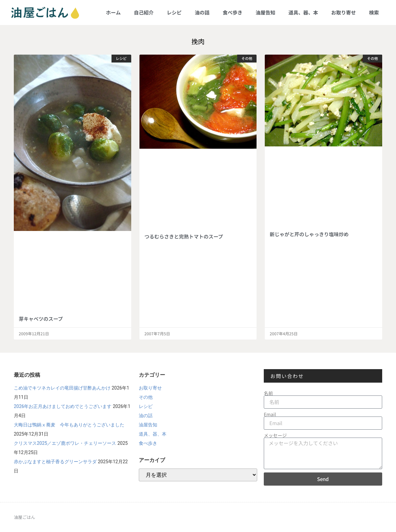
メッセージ (275, 435)
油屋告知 (265, 12)
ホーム (113, 12)
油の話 (202, 12)
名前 (268, 393)
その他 (146, 397)
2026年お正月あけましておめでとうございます (63, 406)
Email (270, 414)
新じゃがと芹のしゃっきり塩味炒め (309, 234)
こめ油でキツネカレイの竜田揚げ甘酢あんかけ (62, 388)
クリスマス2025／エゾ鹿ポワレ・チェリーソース (65, 443)
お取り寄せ (344, 12)
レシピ (174, 12)
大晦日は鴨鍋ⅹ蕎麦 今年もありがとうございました (69, 425)
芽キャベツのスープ (41, 319)
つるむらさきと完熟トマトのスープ (184, 236)
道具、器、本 (303, 12)
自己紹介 (144, 12)
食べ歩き (233, 12)
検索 (374, 12)
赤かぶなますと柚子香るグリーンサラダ (55, 462)
